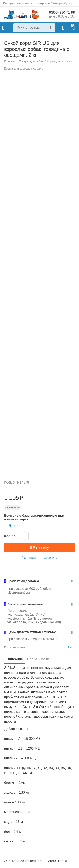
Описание (15, 691)
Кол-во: (10, 568)
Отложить (30, 590)
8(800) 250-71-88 (62, 13)
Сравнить (49, 590)
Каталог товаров (3, 28)
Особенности (38, 691)
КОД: (8, 515)
